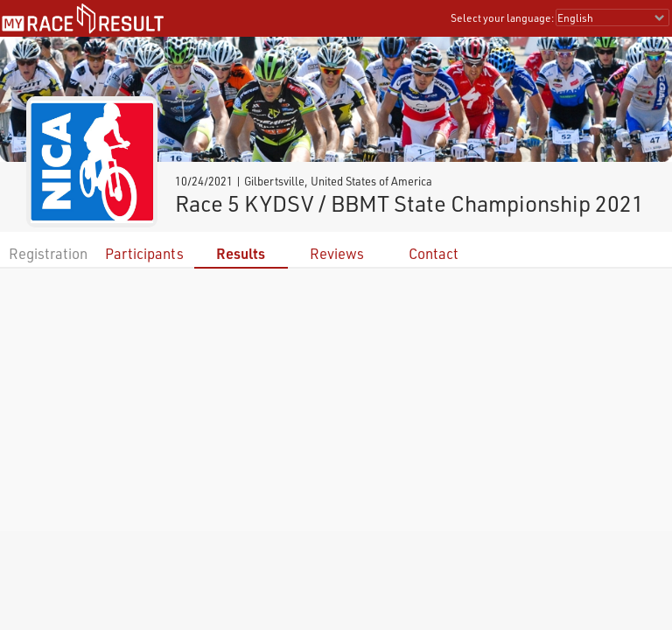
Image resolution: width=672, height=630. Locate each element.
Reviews (337, 253)
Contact (434, 253)
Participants (144, 253)
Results (241, 253)
